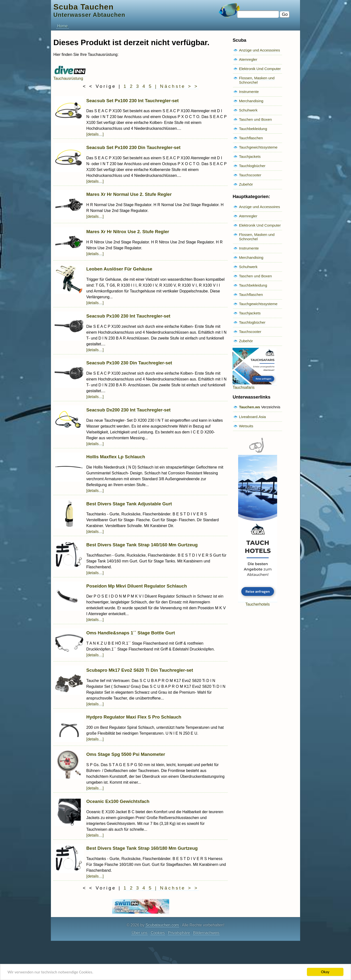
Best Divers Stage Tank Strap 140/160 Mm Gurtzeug (142, 545)
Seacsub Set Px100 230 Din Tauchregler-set (133, 147)
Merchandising (251, 101)
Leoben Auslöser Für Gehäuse (119, 269)
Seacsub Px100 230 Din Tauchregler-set (129, 363)
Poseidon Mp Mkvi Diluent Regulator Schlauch (137, 586)
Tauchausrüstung (70, 76)
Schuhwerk (248, 110)
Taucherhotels (258, 602)
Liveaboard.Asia (252, 417)
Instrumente (249, 92)
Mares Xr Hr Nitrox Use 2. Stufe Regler (128, 232)
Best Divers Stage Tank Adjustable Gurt (129, 504)
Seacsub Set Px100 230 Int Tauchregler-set (132, 101)
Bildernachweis (206, 933)
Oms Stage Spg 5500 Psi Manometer (126, 754)
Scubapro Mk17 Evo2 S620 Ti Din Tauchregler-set (140, 670)
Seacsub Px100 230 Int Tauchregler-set (128, 316)
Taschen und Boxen (255, 119)
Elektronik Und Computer (260, 69)
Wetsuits (246, 426)
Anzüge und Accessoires (259, 50)
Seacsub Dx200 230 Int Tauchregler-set (128, 410)
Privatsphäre (179, 933)
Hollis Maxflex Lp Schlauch (116, 457)
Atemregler (248, 59)
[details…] (95, 134)
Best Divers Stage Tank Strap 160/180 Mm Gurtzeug (142, 848)
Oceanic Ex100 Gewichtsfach (118, 801)
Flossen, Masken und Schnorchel (257, 80)
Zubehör (246, 184)
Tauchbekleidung (253, 129)
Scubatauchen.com (162, 925)
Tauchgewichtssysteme (258, 147)
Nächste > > (179, 86)
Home (63, 26)
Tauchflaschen (251, 138)
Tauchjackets (250, 156)
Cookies (158, 933)
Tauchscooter (250, 175)
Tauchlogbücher (252, 166)
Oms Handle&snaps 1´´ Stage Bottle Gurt (131, 633)
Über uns (140, 933)
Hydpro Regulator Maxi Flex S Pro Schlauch (134, 717)
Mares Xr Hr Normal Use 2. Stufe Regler (129, 194)
